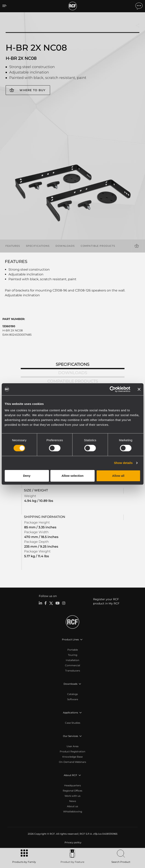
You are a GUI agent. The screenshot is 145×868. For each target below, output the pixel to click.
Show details (123, 463)
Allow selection (72, 476)
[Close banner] (139, 389)
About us (72, 806)
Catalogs (72, 694)
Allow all (118, 476)
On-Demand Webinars (72, 762)
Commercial (72, 665)
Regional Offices (72, 791)
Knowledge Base (72, 757)
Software (73, 699)
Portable (73, 650)
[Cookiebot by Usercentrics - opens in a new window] (113, 389)
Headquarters (72, 785)
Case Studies (73, 723)
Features (13, 246)
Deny (27, 476)
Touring (73, 655)
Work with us (72, 796)
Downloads (65, 246)
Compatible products (98, 246)
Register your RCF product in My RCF (106, 601)
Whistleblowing (73, 811)
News (73, 801)
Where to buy (32, 90)
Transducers (73, 671)
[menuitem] (73, 843)
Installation (72, 660)
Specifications (38, 246)
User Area (72, 746)
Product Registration (72, 751)
